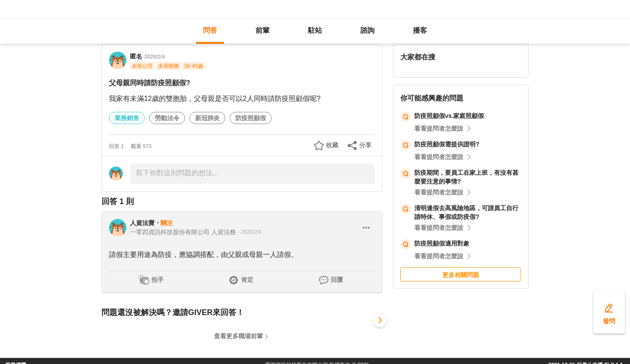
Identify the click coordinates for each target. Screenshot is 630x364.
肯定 (247, 280)
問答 (210, 30)
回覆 (337, 280)
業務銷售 (127, 118)
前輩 (262, 30)
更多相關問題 (461, 275)
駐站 (315, 30)
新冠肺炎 (207, 118)
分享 (365, 145)
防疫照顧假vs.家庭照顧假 (449, 116)
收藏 (332, 145)
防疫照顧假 (251, 118)
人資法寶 (142, 223)
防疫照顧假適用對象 (442, 243)
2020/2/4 (155, 57)
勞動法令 (167, 118)
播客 (420, 30)
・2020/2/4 (249, 232)
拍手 (157, 280)
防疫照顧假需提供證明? (447, 144)
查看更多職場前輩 (238, 336)
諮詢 (367, 30)
